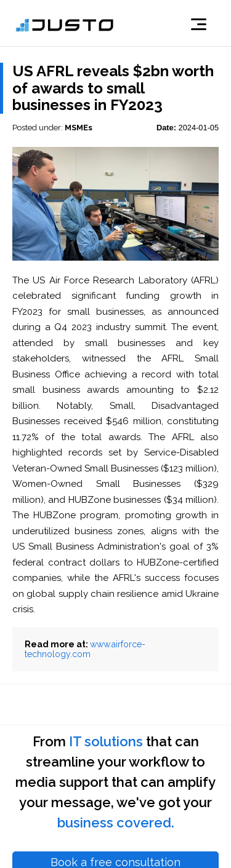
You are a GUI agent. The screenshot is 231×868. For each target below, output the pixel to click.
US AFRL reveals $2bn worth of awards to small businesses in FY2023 (113, 88)
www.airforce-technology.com (85, 649)
